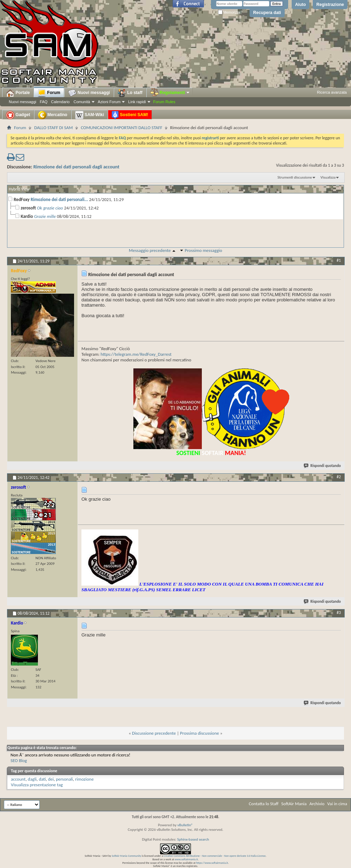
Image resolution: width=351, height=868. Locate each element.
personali (64, 779)
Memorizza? (230, 12)
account (18, 779)
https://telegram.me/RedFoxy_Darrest (136, 354)
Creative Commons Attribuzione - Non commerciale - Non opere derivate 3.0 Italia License (215, 856)
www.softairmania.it (186, 859)
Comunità (82, 102)
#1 (339, 260)
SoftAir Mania (294, 804)
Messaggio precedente (150, 250)
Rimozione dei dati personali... (59, 199)
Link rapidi (137, 102)
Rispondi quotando (323, 466)
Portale (18, 93)
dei (51, 779)
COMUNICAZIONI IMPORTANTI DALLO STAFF (121, 128)
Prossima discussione (200, 733)
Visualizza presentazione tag (37, 785)
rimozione (84, 779)
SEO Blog (19, 760)
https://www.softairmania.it (212, 863)
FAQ (44, 102)
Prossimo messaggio (203, 250)
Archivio (317, 804)
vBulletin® (185, 825)
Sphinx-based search (193, 839)
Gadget (18, 115)
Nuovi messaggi (22, 102)
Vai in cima (337, 804)
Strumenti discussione (295, 177)
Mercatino (53, 115)
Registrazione (330, 5)
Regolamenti (170, 93)
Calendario (60, 102)
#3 (339, 613)
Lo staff (130, 93)
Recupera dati (267, 13)
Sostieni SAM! (130, 115)
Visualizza (328, 177)
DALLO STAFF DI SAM (53, 128)
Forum (49, 93)
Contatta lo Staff (264, 804)
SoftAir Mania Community (126, 856)
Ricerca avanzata (332, 92)
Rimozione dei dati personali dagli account (76, 167)
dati (42, 779)
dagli (32, 779)
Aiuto (301, 5)
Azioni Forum (109, 102)
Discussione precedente (154, 733)
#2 (339, 477)
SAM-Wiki (90, 115)
